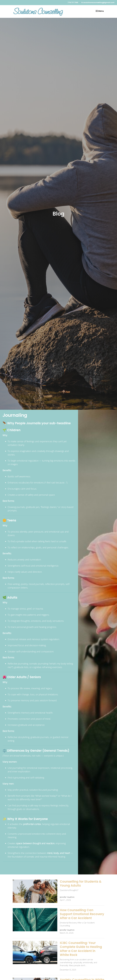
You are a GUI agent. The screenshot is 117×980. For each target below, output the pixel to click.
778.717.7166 (73, 2)
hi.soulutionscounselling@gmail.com (98, 2)
